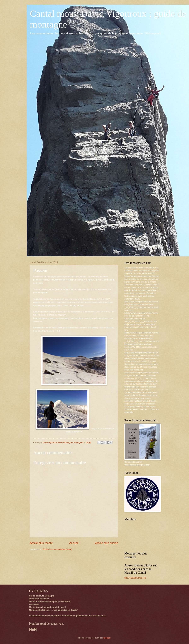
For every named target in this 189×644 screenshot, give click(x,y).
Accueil (74, 543)
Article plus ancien (107, 543)
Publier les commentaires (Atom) (57, 549)
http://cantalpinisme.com (135, 578)
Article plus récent (41, 543)
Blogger (107, 638)
